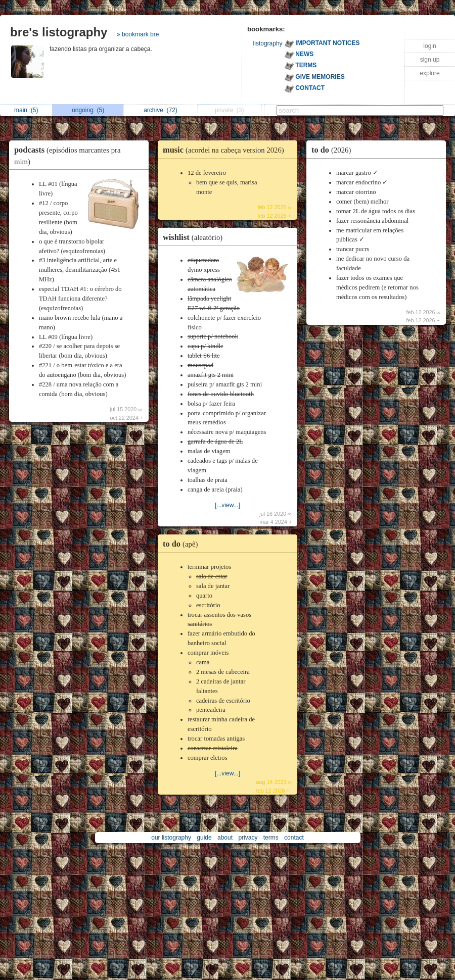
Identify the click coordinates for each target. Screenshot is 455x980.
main (26, 110)
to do (183, 544)
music (226, 150)
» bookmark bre (138, 34)
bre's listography (59, 32)
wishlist (195, 237)
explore (429, 73)
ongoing (88, 110)
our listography (171, 838)
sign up (430, 60)
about (225, 838)
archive (161, 110)
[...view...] (227, 505)
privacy (248, 838)
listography (268, 43)
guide (204, 838)
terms (271, 838)
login (429, 46)
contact (294, 838)
